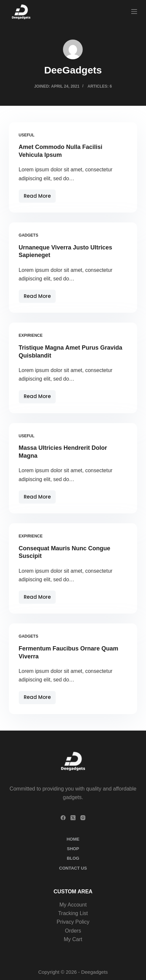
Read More (40, 198)
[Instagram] (83, 818)
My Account (73, 905)
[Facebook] (63, 818)
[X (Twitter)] (73, 818)
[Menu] (134, 12)
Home (73, 839)
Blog (73, 858)
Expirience (31, 335)
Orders (73, 931)
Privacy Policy (73, 922)
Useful (27, 135)
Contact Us (73, 868)
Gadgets (29, 235)
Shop (73, 849)
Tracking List (73, 913)
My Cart (73, 939)
